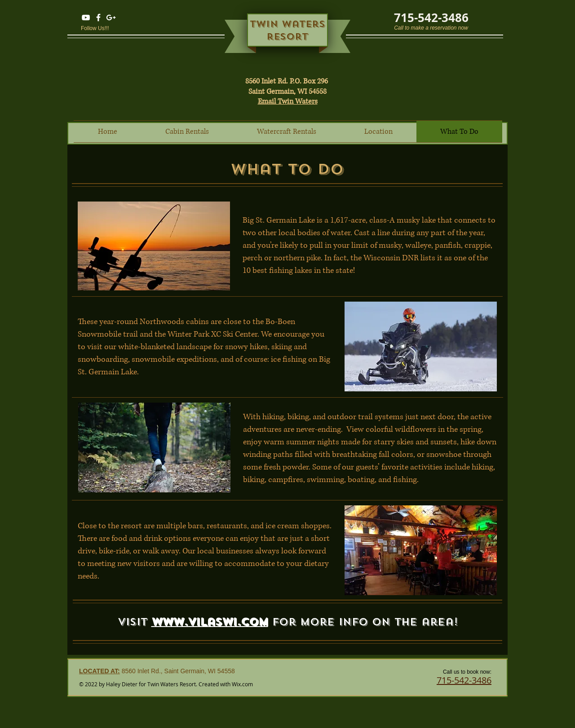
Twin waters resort (287, 30)
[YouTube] (86, 18)
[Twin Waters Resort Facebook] (98, 18)
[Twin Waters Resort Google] (111, 18)
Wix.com (242, 684)
